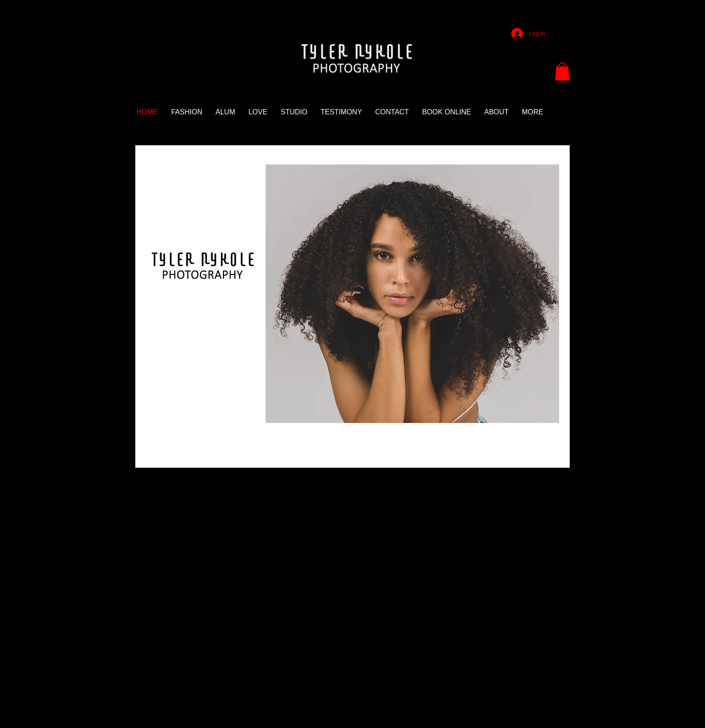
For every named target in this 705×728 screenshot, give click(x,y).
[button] (562, 72)
